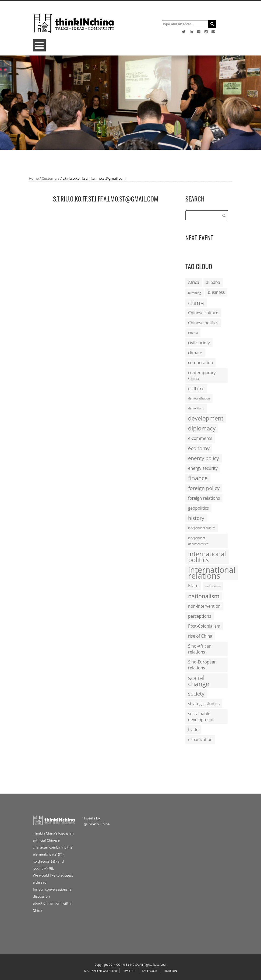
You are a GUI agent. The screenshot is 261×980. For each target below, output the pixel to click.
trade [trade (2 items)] (193, 729)
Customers (51, 178)
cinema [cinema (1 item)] (193, 333)
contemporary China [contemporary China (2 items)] (202, 376)
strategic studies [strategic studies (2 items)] (204, 704)
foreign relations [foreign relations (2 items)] (204, 498)
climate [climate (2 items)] (195, 353)
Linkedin (170, 971)
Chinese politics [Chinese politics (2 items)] (203, 323)
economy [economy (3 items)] (199, 448)
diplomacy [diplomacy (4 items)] (202, 428)
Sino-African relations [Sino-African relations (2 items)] (200, 649)
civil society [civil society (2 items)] (199, 343)
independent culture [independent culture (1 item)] (202, 528)
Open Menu (39, 45)
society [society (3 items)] (196, 694)
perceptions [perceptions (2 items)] (200, 616)
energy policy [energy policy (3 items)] (204, 458)
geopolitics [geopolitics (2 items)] (198, 508)
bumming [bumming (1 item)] (195, 293)
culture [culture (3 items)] (196, 388)
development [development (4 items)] (206, 418)
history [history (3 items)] (196, 518)
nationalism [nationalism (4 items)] (204, 596)
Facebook (149, 971)
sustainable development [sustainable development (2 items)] (201, 717)
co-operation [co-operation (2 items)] (200, 363)
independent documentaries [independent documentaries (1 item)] (198, 541)
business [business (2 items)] (216, 292)
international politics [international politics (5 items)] (207, 557)
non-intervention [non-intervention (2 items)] (204, 606)
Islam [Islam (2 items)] (193, 586)
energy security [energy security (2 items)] (203, 468)
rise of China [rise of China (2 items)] (200, 636)
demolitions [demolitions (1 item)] (196, 408)
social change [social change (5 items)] (199, 681)
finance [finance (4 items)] (198, 478)
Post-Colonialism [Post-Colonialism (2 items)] (204, 626)
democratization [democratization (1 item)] (199, 398)
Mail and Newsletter (100, 971)
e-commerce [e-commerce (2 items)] (200, 438)
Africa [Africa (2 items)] (194, 282)
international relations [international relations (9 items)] (212, 573)
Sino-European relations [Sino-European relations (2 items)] (202, 665)
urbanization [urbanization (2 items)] (200, 739)
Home (34, 178)
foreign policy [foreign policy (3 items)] (204, 488)
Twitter (129, 971)
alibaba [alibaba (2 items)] (213, 282)
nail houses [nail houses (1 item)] (213, 586)
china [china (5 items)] (196, 303)
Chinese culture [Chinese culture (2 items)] (203, 313)
